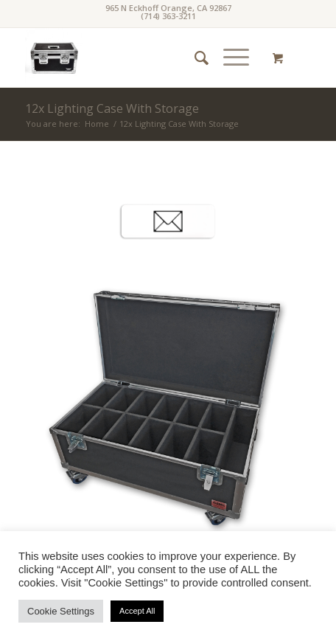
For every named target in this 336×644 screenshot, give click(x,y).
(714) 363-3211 (168, 16)
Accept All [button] (137, 611)
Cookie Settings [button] (61, 611)
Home (97, 124)
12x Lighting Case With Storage (112, 108)
